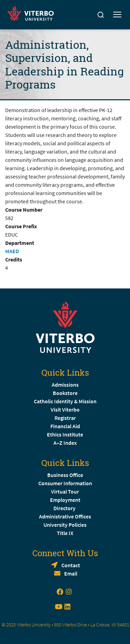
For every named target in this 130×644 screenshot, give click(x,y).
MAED (12, 251)
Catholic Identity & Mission (65, 401)
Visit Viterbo (65, 410)
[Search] (101, 15)
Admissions (65, 385)
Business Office (65, 475)
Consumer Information (65, 483)
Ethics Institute (65, 434)
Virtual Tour (65, 491)
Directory (65, 508)
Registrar (65, 418)
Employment (65, 500)
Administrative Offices (65, 516)
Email (71, 573)
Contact (71, 565)
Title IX (65, 533)
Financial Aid (65, 426)
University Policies (65, 525)
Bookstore (65, 393)
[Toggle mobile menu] (117, 15)
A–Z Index (65, 443)
